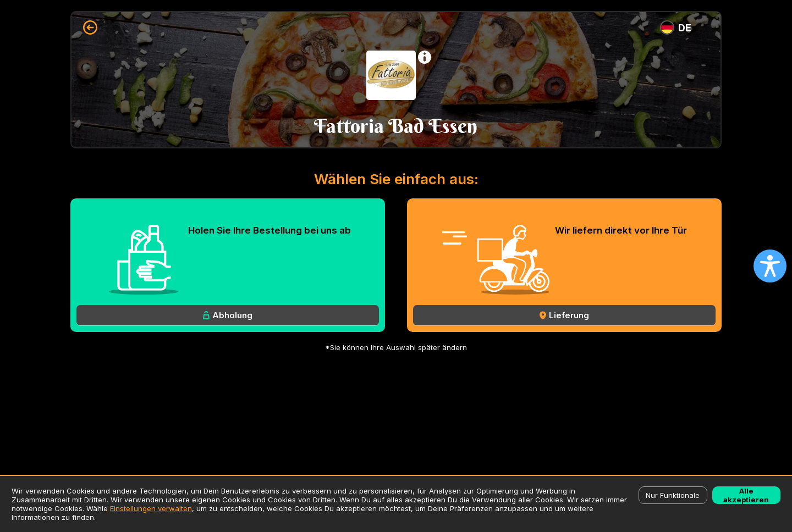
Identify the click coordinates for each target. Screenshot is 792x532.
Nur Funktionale (673, 495)
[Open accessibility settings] (770, 266)
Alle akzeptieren (746, 495)
